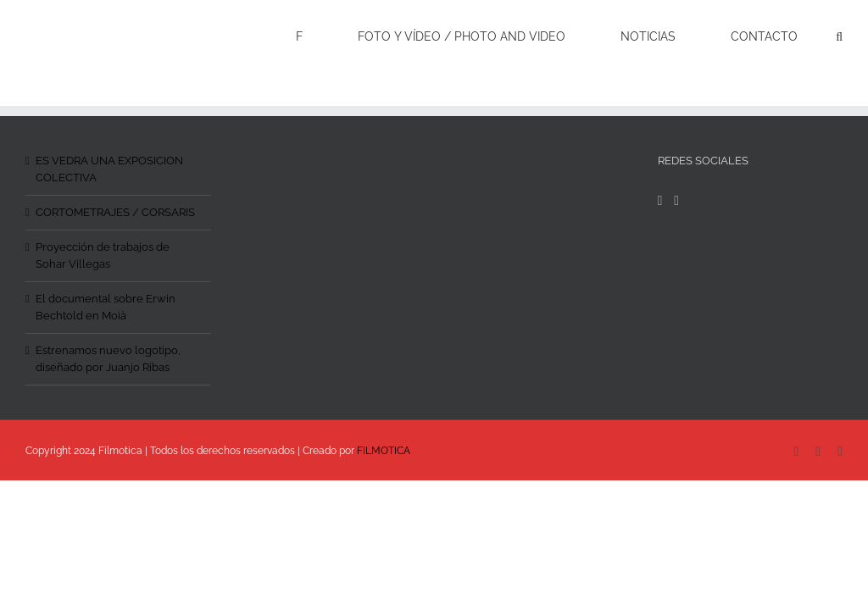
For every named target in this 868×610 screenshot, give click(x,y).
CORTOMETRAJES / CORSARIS (115, 212)
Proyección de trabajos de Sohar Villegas (103, 255)
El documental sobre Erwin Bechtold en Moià (106, 307)
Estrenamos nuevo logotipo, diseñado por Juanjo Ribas (108, 359)
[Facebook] (660, 201)
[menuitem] (310, 36)
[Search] (839, 36)
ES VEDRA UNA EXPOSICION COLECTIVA (109, 169)
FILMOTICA (384, 451)
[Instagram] (676, 201)
